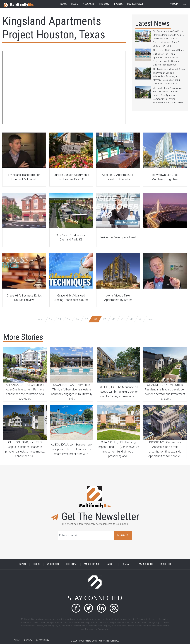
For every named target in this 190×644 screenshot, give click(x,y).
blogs (75, 4)
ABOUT (111, 564)
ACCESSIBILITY (43, 641)
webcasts (88, 4)
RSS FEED (166, 564)
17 (86, 319)
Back (40, 319)
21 (122, 319)
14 (59, 319)
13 (51, 319)
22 (131, 319)
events (118, 4)
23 (140, 319)
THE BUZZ (71, 564)
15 (68, 319)
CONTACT (127, 564)
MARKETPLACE (92, 564)
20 (113, 319)
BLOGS (36, 564)
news (64, 4)
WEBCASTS (53, 564)
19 (104, 319)
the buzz (104, 4)
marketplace (135, 4)
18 (95, 319)
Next (150, 319)
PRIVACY (28, 641)
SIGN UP (123, 535)
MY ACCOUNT (146, 564)
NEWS (23, 564)
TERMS (17, 641)
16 (77, 319)
